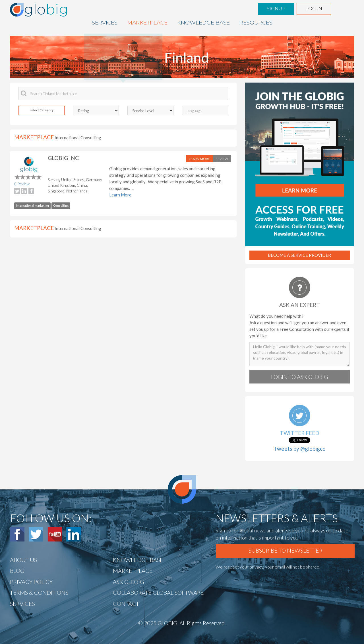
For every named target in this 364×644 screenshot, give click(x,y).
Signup (276, 9)
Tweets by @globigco (300, 449)
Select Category (42, 110)
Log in (314, 9)
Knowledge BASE (203, 23)
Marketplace (147, 23)
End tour (148, 73)
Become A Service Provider (299, 255)
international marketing (32, 206)
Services (105, 23)
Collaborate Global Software (158, 592)
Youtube (55, 534)
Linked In (74, 534)
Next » (113, 73)
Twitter (36, 534)
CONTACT (126, 604)
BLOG (17, 571)
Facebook (17, 534)
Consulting (61, 206)
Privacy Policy (31, 582)
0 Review (22, 184)
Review (222, 159)
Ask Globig (128, 582)
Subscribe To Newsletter (286, 550)
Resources (256, 23)
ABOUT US (23, 560)
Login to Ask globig (299, 377)
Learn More (199, 159)
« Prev (97, 73)
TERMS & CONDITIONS (39, 592)
